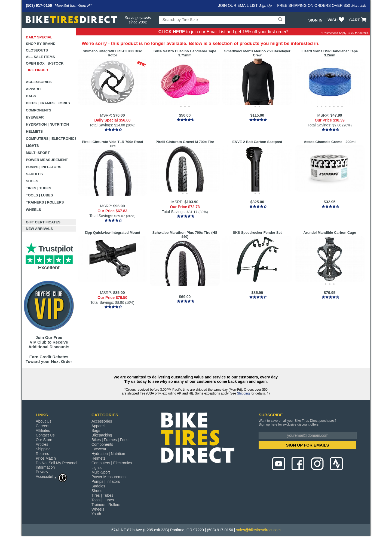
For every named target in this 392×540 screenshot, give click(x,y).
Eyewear (35, 117)
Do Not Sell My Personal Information (56, 465)
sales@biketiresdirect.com (258, 530)
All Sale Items (40, 57)
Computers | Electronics (51, 139)
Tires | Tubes (39, 188)
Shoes (32, 181)
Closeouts (37, 50)
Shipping (244, 393)
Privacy (42, 472)
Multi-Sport (38, 153)
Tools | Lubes (39, 195)
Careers (42, 426)
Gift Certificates (43, 222)
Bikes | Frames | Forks (48, 103)
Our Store (44, 440)
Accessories (39, 82)
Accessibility (51, 476)
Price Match (46, 458)
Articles (42, 444)
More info (359, 6)
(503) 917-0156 (39, 5)
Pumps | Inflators (44, 167)
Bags (31, 96)
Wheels (33, 210)
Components (39, 110)
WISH (337, 20)
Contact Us (45, 435)
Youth (96, 514)
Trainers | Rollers (45, 202)
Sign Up (265, 6)
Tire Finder (37, 70)
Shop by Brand (41, 44)
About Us (44, 421)
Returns (42, 454)
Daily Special (39, 37)
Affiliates (43, 430)
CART (358, 20)
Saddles (34, 174)
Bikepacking (102, 435)
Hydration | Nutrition (47, 124)
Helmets (34, 131)
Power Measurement (47, 160)
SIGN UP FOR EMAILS (308, 445)
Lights (32, 146)
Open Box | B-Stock (45, 63)
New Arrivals (39, 229)
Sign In (315, 20)
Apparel (34, 89)
